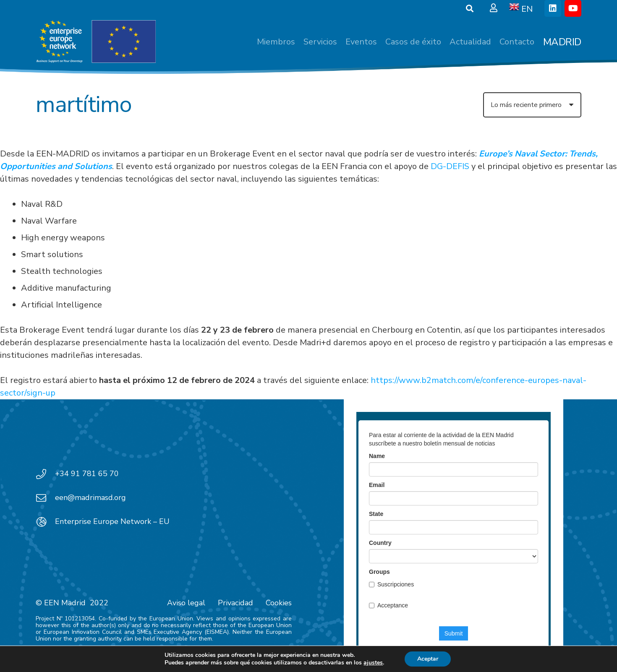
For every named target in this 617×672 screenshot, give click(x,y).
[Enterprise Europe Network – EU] (45, 522)
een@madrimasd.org (90, 497)
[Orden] (532, 105)
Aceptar (428, 659)
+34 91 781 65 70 (87, 474)
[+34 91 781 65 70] (45, 474)
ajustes (373, 663)
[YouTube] (573, 8)
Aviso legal (186, 603)
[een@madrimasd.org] (45, 498)
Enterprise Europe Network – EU (112, 521)
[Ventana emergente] (494, 8)
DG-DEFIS (450, 166)
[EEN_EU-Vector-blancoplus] (96, 42)
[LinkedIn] (553, 8)
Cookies (279, 603)
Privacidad (235, 603)
